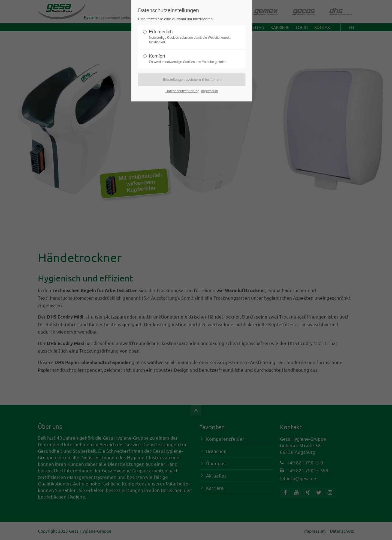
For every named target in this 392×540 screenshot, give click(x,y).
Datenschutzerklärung (182, 91)
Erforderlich (190, 37)
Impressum (209, 91)
